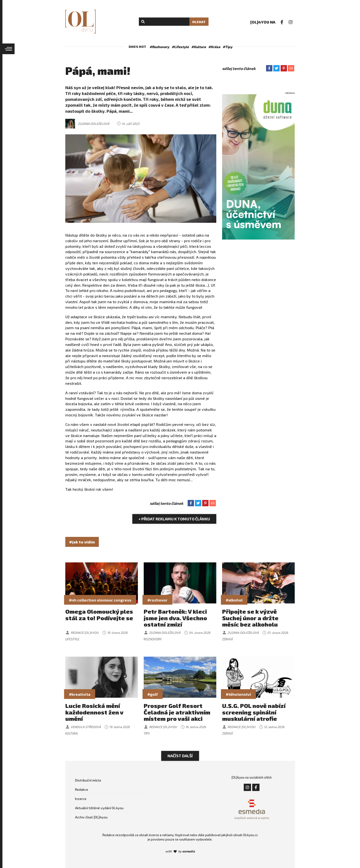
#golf (153, 694)
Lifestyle (72, 639)
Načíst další (180, 756)
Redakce (82, 789)
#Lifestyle (180, 47)
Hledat (199, 22)
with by (180, 851)
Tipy (147, 733)
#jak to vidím (82, 542)
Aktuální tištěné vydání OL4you (99, 808)
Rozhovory (153, 639)
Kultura (72, 733)
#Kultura (199, 47)
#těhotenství (238, 694)
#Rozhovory (159, 47)
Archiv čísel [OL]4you (91, 817)
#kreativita (80, 694)
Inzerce (81, 799)
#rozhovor (157, 600)
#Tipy (227, 47)
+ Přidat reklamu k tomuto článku (174, 519)
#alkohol (234, 600)
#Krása (214, 47)
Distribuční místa (88, 780)
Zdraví (227, 639)
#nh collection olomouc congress (100, 600)
